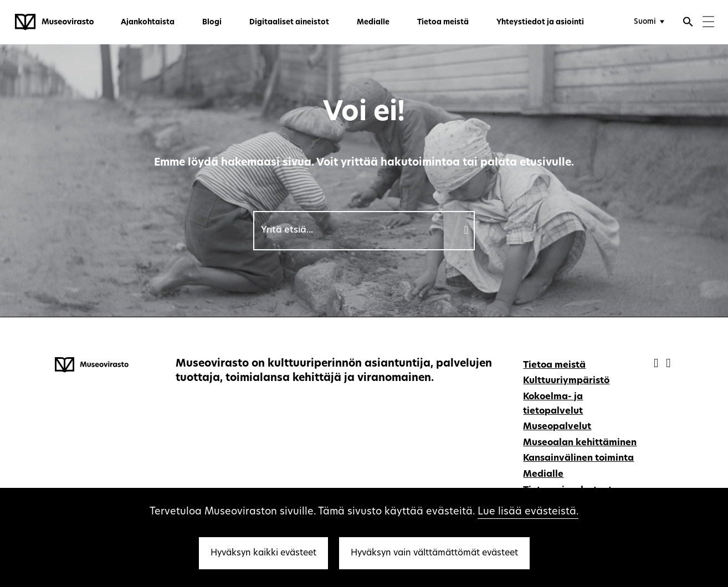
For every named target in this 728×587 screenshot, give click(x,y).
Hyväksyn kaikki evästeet (263, 553)
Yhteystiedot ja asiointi (540, 22)
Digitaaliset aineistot (289, 22)
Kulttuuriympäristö (566, 381)
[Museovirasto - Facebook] (657, 364)
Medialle (373, 22)
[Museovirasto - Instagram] (668, 364)
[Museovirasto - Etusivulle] (54, 22)
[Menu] (708, 23)
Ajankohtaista (148, 22)
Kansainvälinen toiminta (578, 459)
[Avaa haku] (688, 23)
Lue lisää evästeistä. (528, 512)
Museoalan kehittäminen (580, 443)
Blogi (212, 22)
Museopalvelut (557, 427)
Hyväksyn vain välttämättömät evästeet (434, 553)
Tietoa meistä (443, 22)
